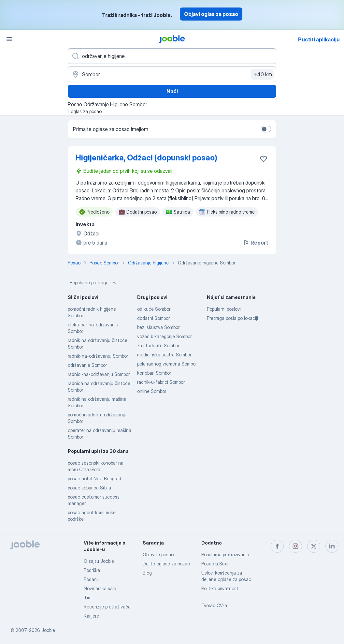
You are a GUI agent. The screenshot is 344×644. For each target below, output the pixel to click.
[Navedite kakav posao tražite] (172, 56)
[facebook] (277, 546)
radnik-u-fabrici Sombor (161, 382)
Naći (172, 91)
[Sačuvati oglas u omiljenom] (264, 159)
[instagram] (295, 546)
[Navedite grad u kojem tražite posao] (172, 74)
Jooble (48, 630)
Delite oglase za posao (166, 564)
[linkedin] (332, 546)
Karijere (91, 616)
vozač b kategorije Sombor (164, 336)
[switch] (266, 129)
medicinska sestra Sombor (164, 355)
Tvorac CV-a (214, 605)
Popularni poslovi (224, 309)
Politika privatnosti (220, 588)
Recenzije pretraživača (107, 607)
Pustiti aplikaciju (319, 39)
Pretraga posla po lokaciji (232, 318)
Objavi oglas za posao (211, 14)
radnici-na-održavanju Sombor (99, 374)
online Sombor (152, 391)
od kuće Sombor (154, 309)
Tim (88, 598)
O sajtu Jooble (99, 561)
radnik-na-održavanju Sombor (98, 356)
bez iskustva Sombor (158, 327)
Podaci (91, 579)
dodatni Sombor (153, 318)
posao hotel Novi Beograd (94, 479)
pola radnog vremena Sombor (167, 364)
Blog (147, 573)
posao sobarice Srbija (89, 488)
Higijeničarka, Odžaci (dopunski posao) (146, 158)
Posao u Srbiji (215, 564)
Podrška (92, 570)
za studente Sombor (158, 345)
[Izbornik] (9, 39)
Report (255, 243)
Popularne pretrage (94, 283)
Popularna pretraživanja (225, 554)
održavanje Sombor (87, 365)
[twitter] (314, 546)
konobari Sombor (154, 373)
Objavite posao (158, 554)
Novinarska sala (100, 588)
